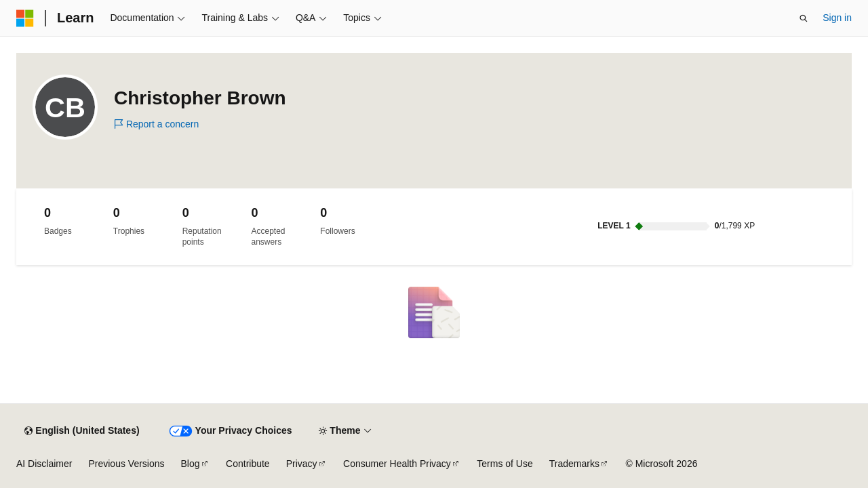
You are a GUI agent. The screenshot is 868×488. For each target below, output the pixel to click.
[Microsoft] (25, 18)
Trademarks (574, 464)
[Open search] (804, 18)
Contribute (248, 464)
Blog (191, 464)
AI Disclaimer (44, 464)
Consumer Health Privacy (397, 464)
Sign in (837, 18)
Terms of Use (505, 464)
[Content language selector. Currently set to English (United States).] (82, 431)
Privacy (302, 464)
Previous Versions (126, 464)
